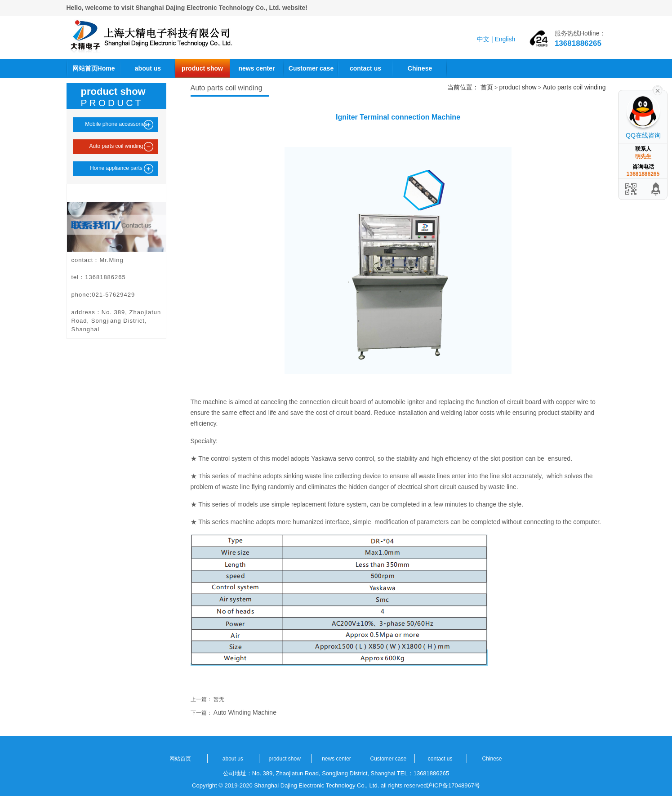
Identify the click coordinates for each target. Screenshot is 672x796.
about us (148, 68)
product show (202, 68)
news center (257, 68)
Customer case (311, 68)
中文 (483, 39)
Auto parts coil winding (574, 87)
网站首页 (180, 759)
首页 (487, 87)
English (505, 39)
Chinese (420, 68)
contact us (365, 68)
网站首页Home (94, 68)
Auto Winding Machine (245, 712)
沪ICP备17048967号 (453, 785)
